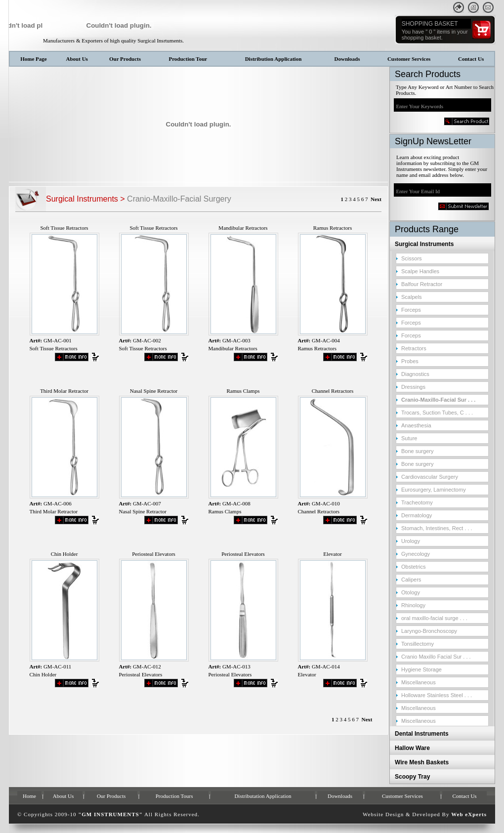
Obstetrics (414, 567)
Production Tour (188, 59)
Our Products (125, 59)
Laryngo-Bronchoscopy (429, 631)
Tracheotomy (417, 502)
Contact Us (471, 59)
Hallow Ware (412, 748)
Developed (426, 814)
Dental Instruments (422, 734)
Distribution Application (273, 59)
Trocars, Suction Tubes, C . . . (437, 413)
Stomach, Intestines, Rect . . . (437, 528)
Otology (411, 592)
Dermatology (417, 515)
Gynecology (416, 554)
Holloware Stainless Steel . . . (437, 695)
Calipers (411, 580)
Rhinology (413, 605)
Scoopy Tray (412, 777)
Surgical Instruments (424, 244)
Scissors (412, 258)
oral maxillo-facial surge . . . (434, 618)
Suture (409, 438)
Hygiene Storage (421, 669)
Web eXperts (469, 814)
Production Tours (174, 796)
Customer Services (409, 59)
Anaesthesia (416, 425)
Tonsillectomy (418, 644)
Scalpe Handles (420, 271)
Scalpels (412, 297)
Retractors (414, 348)
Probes (410, 361)
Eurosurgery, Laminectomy (434, 490)
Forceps (411, 310)
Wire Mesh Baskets (422, 762)
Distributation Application (263, 796)
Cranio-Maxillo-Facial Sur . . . (438, 400)
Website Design (383, 814)
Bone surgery (417, 451)
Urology (411, 541)
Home (29, 796)
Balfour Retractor (422, 284)
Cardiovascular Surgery (430, 477)
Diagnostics (415, 374)
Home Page (33, 59)
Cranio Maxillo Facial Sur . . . (436, 657)
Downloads (347, 59)
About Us (77, 59)
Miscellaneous (419, 682)
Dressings (413, 387)
